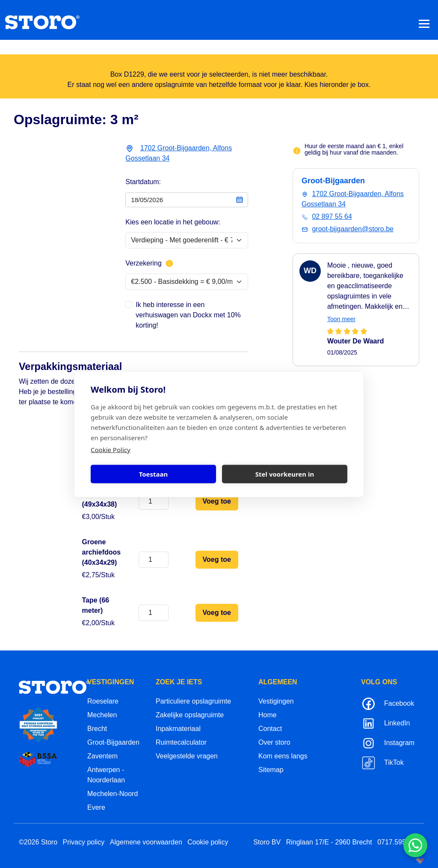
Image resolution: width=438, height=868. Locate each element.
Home (268, 715)
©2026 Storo (38, 842)
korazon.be (406, 861)
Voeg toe (217, 501)
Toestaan (154, 474)
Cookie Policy (111, 449)
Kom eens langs (283, 756)
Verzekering (149, 263)
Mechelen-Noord (112, 794)
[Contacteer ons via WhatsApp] (415, 845)
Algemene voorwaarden (146, 842)
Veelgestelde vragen (187, 756)
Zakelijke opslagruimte (190, 715)
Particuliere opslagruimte (193, 701)
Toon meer (341, 319)
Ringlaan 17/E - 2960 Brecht (329, 842)
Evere (96, 807)
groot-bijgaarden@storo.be (353, 229)
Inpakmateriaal (178, 729)
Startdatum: (143, 182)
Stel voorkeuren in (285, 474)
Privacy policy (84, 842)
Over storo (274, 742)
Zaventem (102, 756)
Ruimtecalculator (181, 742)
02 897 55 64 (332, 216)
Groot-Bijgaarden (113, 742)
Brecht (97, 729)
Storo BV (267, 842)
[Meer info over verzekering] (169, 263)
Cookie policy (208, 842)
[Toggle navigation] (424, 23)
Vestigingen (276, 701)
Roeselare (103, 701)
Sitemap (271, 770)
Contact (270, 729)
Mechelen (102, 715)
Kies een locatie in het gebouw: (173, 222)
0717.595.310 (398, 842)
